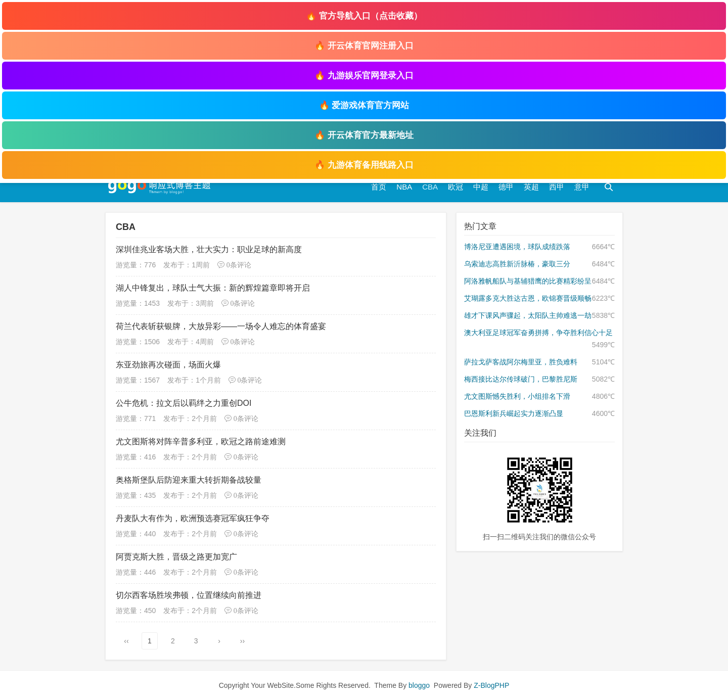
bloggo (419, 685)
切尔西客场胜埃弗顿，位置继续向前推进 (189, 595)
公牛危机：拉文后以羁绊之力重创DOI (184, 403)
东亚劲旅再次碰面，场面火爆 (168, 365)
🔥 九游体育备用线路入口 (364, 165)
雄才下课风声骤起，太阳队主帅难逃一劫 (528, 315)
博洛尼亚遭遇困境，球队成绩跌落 (517, 247)
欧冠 (456, 187)
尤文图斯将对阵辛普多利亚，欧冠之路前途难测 (201, 441)
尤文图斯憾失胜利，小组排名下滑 (517, 396)
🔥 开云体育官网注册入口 (364, 46)
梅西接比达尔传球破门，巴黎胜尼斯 (521, 379)
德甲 (506, 187)
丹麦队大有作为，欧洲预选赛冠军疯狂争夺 (193, 518)
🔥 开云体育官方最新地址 (364, 135)
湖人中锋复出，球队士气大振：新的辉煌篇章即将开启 (213, 288)
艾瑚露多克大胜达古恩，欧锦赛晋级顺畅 (528, 298)
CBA (430, 187)
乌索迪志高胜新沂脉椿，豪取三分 (517, 264)
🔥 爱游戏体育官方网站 (364, 105)
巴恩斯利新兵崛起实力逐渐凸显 (514, 413)
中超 (481, 187)
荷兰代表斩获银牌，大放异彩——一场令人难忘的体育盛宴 (221, 326)
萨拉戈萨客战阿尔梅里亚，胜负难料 (521, 362)
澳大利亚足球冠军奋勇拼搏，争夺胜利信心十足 (538, 333)
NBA (404, 187)
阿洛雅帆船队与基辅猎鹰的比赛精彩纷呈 (528, 281)
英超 (531, 187)
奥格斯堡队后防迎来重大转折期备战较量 (189, 480)
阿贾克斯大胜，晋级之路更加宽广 (176, 557)
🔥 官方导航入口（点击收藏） (364, 16)
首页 (379, 187)
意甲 (582, 187)
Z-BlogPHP (491, 685)
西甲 (557, 187)
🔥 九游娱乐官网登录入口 (364, 76)
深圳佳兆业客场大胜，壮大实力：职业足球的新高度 (209, 249)
